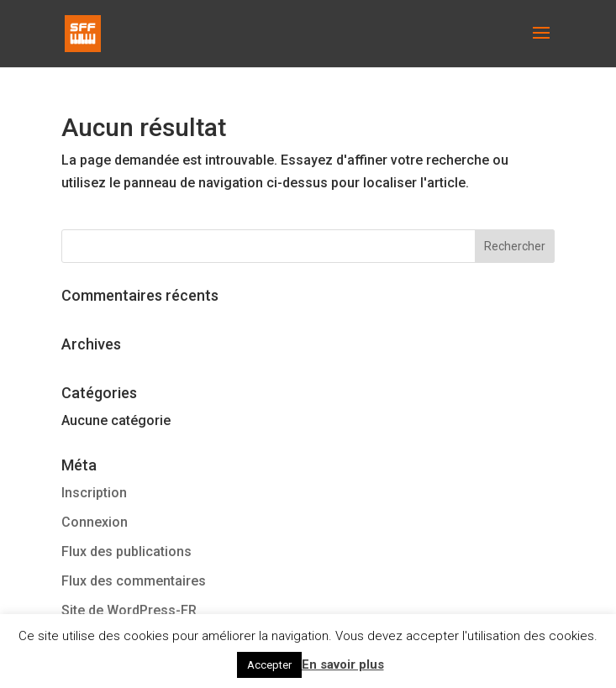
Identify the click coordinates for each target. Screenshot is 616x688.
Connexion (95, 522)
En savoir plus (343, 664)
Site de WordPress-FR (129, 610)
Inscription (94, 493)
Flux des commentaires (134, 581)
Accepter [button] (269, 665)
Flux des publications (126, 551)
